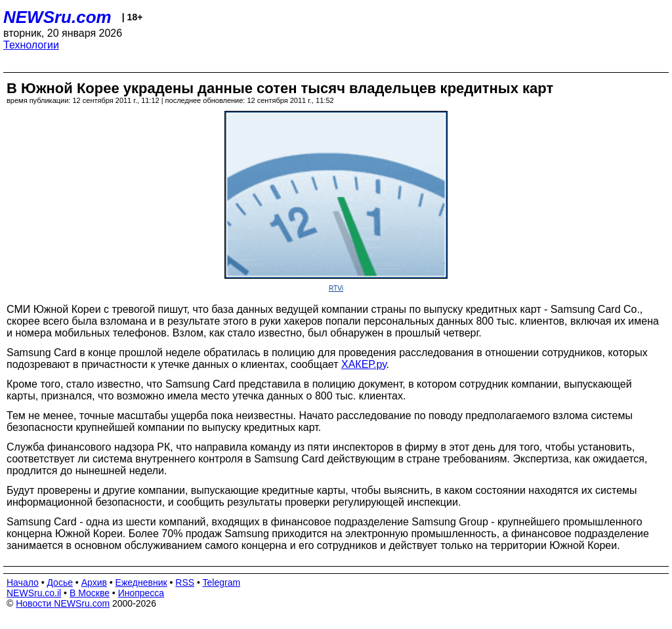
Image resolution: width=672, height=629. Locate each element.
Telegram (222, 582)
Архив (94, 582)
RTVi (336, 288)
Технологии (31, 45)
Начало (23, 582)
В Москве (90, 593)
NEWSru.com (57, 17)
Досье (60, 582)
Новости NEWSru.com (63, 603)
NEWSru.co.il (34, 593)
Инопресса (141, 593)
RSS (185, 582)
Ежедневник (141, 582)
